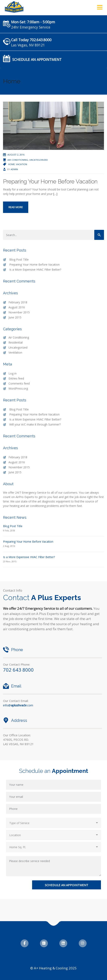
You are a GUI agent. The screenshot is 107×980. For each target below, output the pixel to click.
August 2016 (17, 307)
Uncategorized (39, 160)
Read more (16, 207)
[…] (55, 194)
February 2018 (18, 302)
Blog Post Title (19, 259)
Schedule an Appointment (37, 59)
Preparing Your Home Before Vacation (50, 182)
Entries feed (16, 378)
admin (14, 169)
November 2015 (19, 312)
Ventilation (15, 352)
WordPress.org (18, 388)
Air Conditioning (18, 160)
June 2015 (15, 317)
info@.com (18, 705)
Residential (16, 342)
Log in (13, 373)
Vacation (22, 164)
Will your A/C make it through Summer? (35, 424)
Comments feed (19, 383)
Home (11, 164)
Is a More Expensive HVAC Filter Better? (35, 270)
